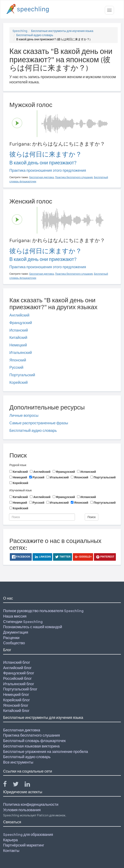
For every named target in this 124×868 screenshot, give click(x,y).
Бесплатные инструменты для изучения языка (62, 31)
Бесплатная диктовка (22, 730)
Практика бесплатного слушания (32, 735)
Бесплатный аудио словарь (35, 35)
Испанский (19, 330)
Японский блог (16, 705)
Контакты (11, 851)
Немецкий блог (16, 695)
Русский (16, 367)
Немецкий (18, 345)
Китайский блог (16, 711)
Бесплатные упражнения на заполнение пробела (46, 752)
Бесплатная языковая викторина (31, 746)
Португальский (22, 375)
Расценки (11, 638)
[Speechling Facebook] (8, 785)
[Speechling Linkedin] (30, 785)
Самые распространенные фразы (39, 423)
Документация (16, 632)
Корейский (19, 382)
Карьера (10, 840)
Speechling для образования (28, 834)
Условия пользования (22, 810)
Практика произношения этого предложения (48, 170)
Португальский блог (20, 689)
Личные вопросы (24, 415)
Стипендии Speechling (23, 622)
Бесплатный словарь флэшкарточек (34, 741)
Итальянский (21, 353)
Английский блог (17, 668)
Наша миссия (15, 616)
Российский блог (17, 678)
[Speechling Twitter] (18, 785)
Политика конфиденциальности (31, 804)
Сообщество (14, 643)
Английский (19, 315)
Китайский (18, 337)
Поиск (92, 517)
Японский (18, 360)
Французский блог (19, 673)
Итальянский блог (19, 684)
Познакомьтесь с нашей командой (33, 627)
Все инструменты (18, 762)
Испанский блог (17, 662)
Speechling (20, 31)
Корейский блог (16, 700)
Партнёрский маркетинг (24, 845)
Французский (21, 323)
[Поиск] (42, 517)
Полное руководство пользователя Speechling (43, 611)
